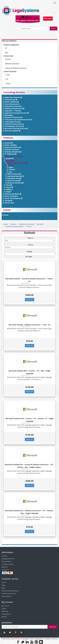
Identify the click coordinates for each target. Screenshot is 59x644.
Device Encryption (12, 131)
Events (6, 215)
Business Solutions (15, 183)
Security (9, 143)
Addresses (5, 611)
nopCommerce (16, 639)
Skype (11, 167)
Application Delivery (13, 97)
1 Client (8, 84)
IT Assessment (11, 100)
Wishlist (4, 617)
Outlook (11, 165)
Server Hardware (11, 196)
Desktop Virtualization (13, 152)
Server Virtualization (13, 198)
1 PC (7, 79)
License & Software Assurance (16, 68)
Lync (10, 172)
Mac (7, 53)
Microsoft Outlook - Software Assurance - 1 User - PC (29, 325)
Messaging (9, 115)
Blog (3, 588)
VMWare (9, 189)
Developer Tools (14, 178)
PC (6, 48)
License (8, 59)
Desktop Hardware (12, 150)
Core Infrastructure (12, 104)
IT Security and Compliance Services (18, 120)
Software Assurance (12, 64)
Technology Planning (13, 122)
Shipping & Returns (8, 559)
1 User (7, 75)
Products (13, 224)
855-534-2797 (33, 20)
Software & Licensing (13, 156)
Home (6, 224)
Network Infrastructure (14, 117)
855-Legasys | (22, 20)
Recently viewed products (10, 591)
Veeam (9, 187)
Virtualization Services (14, 126)
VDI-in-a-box (9, 203)
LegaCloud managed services (17, 113)
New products (6, 596)
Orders (4, 608)
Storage (8, 201)
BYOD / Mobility (12, 102)
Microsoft (10, 161)
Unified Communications (14, 124)
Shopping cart (6, 614)
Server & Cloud (14, 181)
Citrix (9, 185)
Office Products (14, 174)
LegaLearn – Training (13, 111)
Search (53, 28)
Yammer (12, 169)
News (3, 585)
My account (6, 606)
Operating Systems (15, 176)
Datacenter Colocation (13, 106)
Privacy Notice (6, 561)
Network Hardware (13, 194)
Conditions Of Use (8, 564)
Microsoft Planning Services (16, 128)
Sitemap (4, 556)
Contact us (5, 570)
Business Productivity (13, 147)
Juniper (10, 158)
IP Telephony (10, 154)
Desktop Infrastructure (14, 108)
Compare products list (9, 594)
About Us (5, 567)
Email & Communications (17, 163)
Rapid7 (9, 192)
